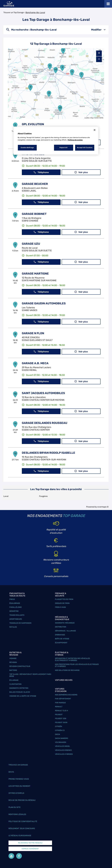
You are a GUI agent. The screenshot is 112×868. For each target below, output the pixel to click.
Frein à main (60, 607)
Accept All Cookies (85, 148)
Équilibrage (15, 603)
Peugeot (59, 715)
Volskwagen (61, 742)
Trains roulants (17, 615)
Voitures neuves (64, 680)
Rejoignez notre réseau (30, 843)
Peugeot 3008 (61, 722)
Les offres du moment (19, 786)
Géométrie (14, 611)
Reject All (64, 148)
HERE (101, 118)
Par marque (60, 703)
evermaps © (103, 507)
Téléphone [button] (41, 172)
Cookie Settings (27, 148)
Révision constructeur (20, 666)
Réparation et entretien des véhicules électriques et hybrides (72, 659)
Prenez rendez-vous (19, 779)
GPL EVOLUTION (33, 124)
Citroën (58, 726)
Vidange (13, 658)
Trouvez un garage (18, 765)
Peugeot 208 (61, 719)
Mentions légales (17, 814)
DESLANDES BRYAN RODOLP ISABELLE (48, 453)
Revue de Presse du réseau (22, 800)
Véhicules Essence (63, 750)
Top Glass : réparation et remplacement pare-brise (31, 675)
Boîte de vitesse (62, 639)
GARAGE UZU (31, 244)
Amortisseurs (16, 619)
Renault (59, 707)
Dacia (57, 734)
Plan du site (15, 807)
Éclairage (14, 680)
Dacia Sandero (62, 738)
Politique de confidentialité (23, 821)
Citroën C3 (60, 730)
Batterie (13, 670)
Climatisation (15, 684)
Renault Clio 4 (61, 711)
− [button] (99, 59)
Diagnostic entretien (19, 688)
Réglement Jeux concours (22, 828)
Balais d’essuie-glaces (20, 692)
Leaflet (87, 118)
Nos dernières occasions (66, 695)
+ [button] (99, 53)
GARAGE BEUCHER (35, 184)
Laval (6, 496)
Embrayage (60, 635)
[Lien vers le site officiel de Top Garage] (9, 4)
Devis (11, 772)
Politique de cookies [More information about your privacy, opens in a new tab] (75, 140)
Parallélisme (16, 607)
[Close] (95, 130)
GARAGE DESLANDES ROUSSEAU (45, 423)
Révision (13, 662)
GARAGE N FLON (33, 333)
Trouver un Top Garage (14, 13)
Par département (63, 699)
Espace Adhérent (30, 849)
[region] (56, 141)
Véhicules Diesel (63, 746)
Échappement (61, 643)
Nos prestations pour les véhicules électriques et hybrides (77, 665)
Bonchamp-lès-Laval (35, 13)
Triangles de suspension (20, 623)
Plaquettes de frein (64, 599)
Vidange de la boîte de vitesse (23, 696)
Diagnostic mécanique (65, 623)
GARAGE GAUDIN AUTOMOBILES (44, 303)
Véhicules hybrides (64, 754)
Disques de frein (62, 603)
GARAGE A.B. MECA (35, 363)
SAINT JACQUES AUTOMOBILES (43, 393)
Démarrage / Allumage (65, 631)
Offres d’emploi (16, 793)
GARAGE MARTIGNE (35, 274)
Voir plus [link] (81, 172)
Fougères (43, 496)
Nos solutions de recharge (67, 670)
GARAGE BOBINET (34, 214)
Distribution (61, 627)
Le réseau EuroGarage (20, 836)
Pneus (12, 599)
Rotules (13, 627)
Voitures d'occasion (61, 690)
